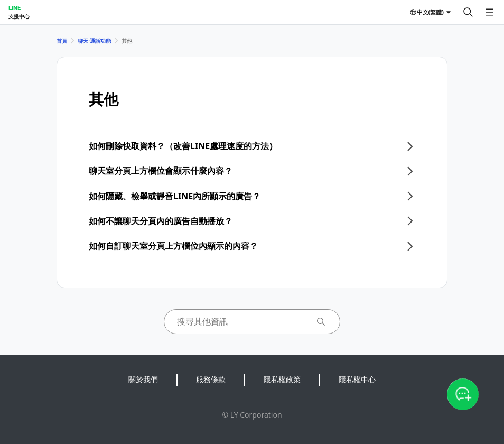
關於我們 (143, 379)
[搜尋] (468, 12)
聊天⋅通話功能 (94, 41)
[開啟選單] (489, 12)
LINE (15, 7)
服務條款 (211, 379)
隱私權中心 (357, 379)
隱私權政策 (282, 379)
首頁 (62, 41)
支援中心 (19, 16)
